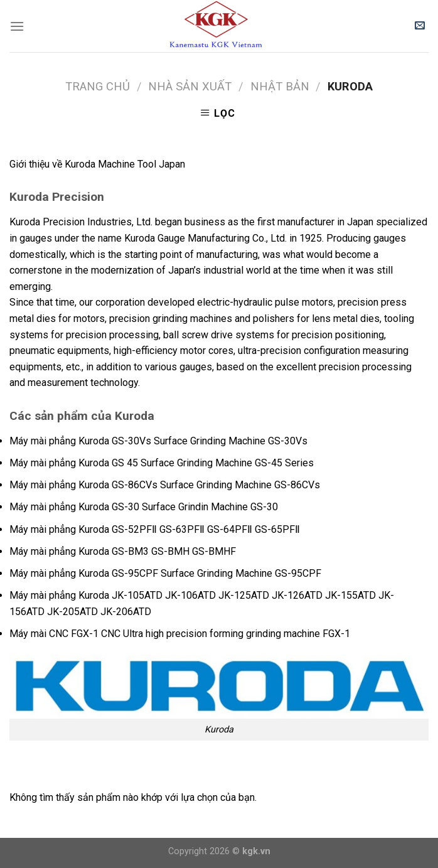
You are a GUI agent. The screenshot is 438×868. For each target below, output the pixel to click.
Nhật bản (280, 86)
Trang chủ (98, 86)
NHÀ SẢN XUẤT (190, 86)
